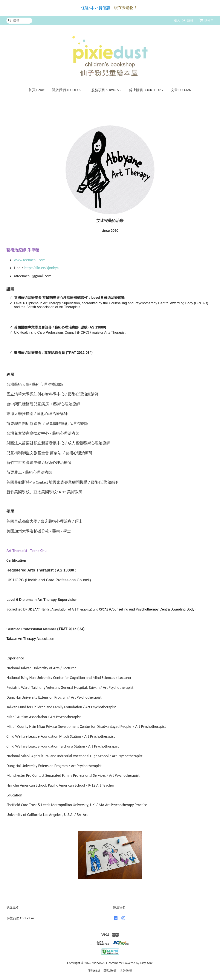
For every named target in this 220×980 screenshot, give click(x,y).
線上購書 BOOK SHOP (147, 90)
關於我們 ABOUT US (68, 90)
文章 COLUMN (181, 90)
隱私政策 (110, 971)
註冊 (190, 20)
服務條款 (94, 971)
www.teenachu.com (30, 260)
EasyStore (146, 963)
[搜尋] (19, 21)
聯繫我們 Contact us (20, 918)
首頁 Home (37, 90)
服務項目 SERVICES (107, 90)
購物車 (209, 20)
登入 (177, 20)
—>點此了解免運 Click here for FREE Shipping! (111, 11)
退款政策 (126, 971)
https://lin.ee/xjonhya (41, 268)
